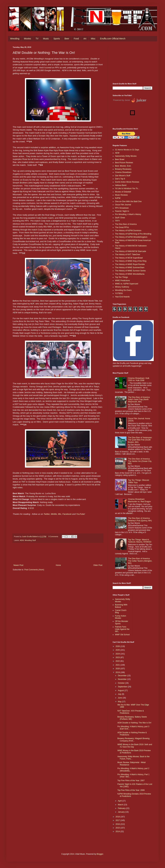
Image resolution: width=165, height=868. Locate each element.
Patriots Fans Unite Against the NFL (122, 629)
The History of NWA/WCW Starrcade (131, 251)
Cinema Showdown (123, 172)
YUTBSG (119, 293)
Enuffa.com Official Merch (113, 39)
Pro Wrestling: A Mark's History (128, 214)
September (123, 687)
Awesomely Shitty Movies (126, 156)
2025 (118, 650)
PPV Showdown (122, 208)
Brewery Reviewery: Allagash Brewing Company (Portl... (133, 740)
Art (85, 39)
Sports (57, 39)
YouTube (80, 514)
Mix (60, 514)
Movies (27, 39)
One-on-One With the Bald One (128, 201)
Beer (67, 39)
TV (37, 39)
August (121, 690)
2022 (118, 661)
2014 (118, 831)
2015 (118, 828)
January (122, 812)
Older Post (98, 565)
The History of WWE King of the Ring (131, 261)
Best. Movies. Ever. (123, 166)
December (123, 676)
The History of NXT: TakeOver (128, 255)
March (121, 805)
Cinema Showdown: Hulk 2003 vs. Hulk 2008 (139, 379)
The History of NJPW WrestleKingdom (131, 237)
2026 (118, 646)
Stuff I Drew (120, 218)
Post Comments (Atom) (34, 570)
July (120, 694)
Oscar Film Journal (123, 205)
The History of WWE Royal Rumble (130, 264)
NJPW (118, 198)
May (120, 702)
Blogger (100, 854)
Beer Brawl (120, 159)
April (120, 801)
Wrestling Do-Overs (123, 290)
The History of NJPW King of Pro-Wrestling (133, 234)
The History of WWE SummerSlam (130, 268)
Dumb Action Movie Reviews (127, 182)
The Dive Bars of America (126, 224)
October (122, 683)
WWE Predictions (122, 281)
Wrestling (15, 39)
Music (46, 39)
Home (58, 565)
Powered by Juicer (122, 100)
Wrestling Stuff (30, 540)
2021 (118, 665)
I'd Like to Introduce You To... (127, 188)
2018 (118, 817)
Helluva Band (121, 185)
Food (76, 39)
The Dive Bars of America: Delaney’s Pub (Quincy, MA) (140, 519)
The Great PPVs (122, 227)
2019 (118, 672)
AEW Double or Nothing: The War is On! (134, 723)
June (120, 698)
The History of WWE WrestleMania (130, 274)
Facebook (67, 514)
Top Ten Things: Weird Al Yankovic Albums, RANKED (140, 541)
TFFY (117, 221)
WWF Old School (122, 635)
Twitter (47, 514)
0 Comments (53, 536)
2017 (118, 820)
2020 (118, 669)
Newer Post (18, 565)
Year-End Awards (122, 297)
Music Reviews (121, 195)
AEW (22, 540)
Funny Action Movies (120, 617)
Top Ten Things (121, 277)
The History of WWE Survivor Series (130, 271)
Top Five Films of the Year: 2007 (131, 781)
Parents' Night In (122, 211)
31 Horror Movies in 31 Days (127, 150)
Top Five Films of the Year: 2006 (131, 790)
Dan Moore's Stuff (123, 176)
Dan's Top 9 (120, 179)
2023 (118, 657)
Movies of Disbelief (123, 192)
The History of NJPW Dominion (128, 231)
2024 (118, 654)
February (122, 808)
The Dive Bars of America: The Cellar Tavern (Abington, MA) (140, 561)
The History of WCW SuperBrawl (129, 258)
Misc (93, 39)
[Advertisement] (132, 62)
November (123, 679)
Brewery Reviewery (123, 169)
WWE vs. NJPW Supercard (127, 284)
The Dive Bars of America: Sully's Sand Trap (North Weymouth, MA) (139, 400)
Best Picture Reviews (124, 163)
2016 (118, 824)
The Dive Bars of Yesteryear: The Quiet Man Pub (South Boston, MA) (140, 440)
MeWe (54, 514)
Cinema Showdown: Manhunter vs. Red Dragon (139, 500)
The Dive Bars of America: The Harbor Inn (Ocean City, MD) (140, 461)
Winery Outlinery (122, 287)
